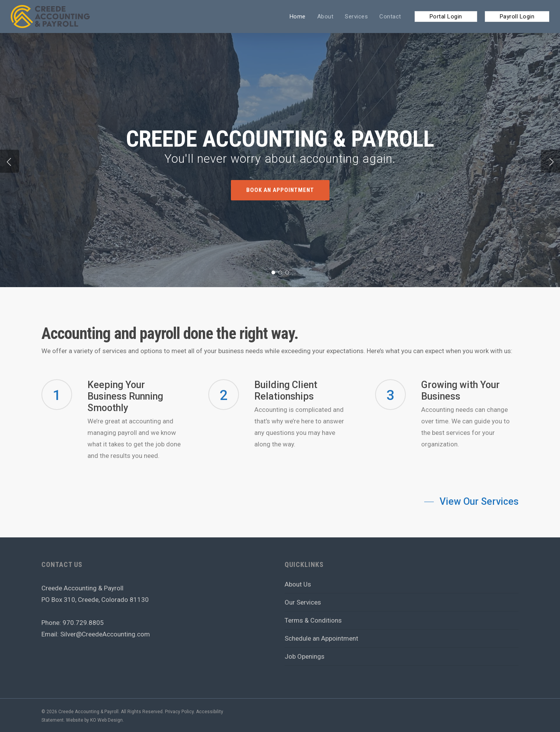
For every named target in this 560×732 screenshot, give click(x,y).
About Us (298, 584)
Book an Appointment (280, 190)
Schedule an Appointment (321, 638)
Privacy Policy (179, 712)
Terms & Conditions (313, 620)
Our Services (303, 602)
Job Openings (305, 656)
